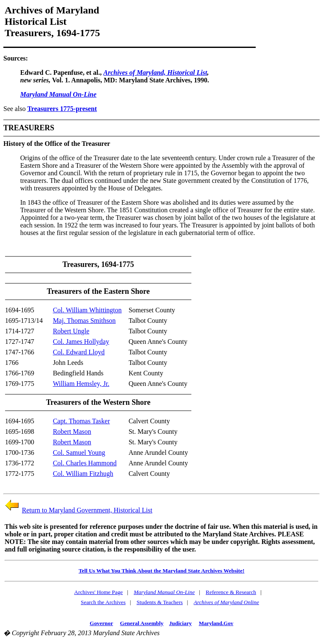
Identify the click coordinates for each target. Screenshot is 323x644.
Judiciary (180, 623)
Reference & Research (231, 592)
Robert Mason (72, 432)
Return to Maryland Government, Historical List (87, 510)
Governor (101, 623)
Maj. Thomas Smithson (85, 321)
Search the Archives (103, 602)
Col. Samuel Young (79, 453)
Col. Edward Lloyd (79, 352)
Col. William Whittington (87, 310)
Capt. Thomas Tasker (82, 421)
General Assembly (142, 623)
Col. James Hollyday (81, 342)
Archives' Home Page (98, 592)
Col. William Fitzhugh (83, 474)
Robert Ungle (71, 331)
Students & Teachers (160, 602)
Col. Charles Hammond (85, 463)
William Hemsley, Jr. (81, 384)
